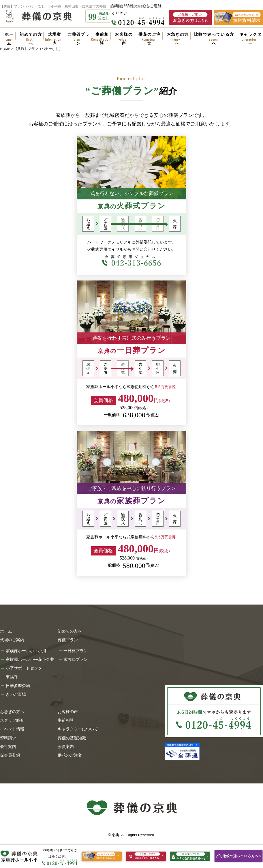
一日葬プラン (76, 651)
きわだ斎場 (16, 694)
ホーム (9, 38)
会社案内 (8, 747)
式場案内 (55, 38)
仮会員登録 (10, 755)
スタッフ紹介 (12, 720)
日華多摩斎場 (18, 686)
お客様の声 (124, 38)
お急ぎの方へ (178, 38)
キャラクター (250, 38)
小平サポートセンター (26, 668)
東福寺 (12, 677)
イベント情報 (12, 729)
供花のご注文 (150, 38)
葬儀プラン (68, 640)
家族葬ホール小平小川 (26, 651)
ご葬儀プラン (78, 38)
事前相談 (102, 38)
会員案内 (66, 747)
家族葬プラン (76, 659)
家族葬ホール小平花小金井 (30, 659)
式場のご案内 (12, 640)
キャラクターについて (78, 729)
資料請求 (8, 738)
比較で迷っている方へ (214, 38)
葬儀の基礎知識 (72, 738)
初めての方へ (31, 38)
